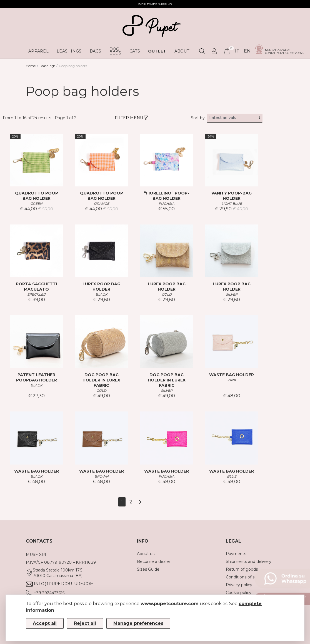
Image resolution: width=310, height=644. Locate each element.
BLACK (102, 294)
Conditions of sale (243, 577)
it (237, 51)
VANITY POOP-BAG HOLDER (232, 196)
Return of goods (242, 569)
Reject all (85, 623)
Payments (236, 554)
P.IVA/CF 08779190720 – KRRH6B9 (61, 562)
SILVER (232, 294)
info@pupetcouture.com (64, 584)
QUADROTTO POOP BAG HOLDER (37, 196)
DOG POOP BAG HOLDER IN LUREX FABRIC (101, 380)
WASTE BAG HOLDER (232, 375)
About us (146, 554)
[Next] (140, 502)
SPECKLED (37, 294)
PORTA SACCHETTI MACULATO (36, 287)
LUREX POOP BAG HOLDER (101, 287)
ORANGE (102, 204)
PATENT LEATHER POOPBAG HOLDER (37, 377)
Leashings (47, 66)
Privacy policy (239, 585)
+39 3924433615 (49, 593)
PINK (232, 380)
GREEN (36, 204)
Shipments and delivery (249, 561)
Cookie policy (239, 593)
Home (31, 66)
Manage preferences (138, 623)
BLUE (232, 476)
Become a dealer (154, 561)
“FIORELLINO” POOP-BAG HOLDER (167, 196)
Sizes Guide (148, 569)
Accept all (45, 623)
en (247, 51)
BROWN (102, 476)
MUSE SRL (37, 555)
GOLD (167, 294)
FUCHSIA (167, 204)
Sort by (198, 118)
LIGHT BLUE (232, 204)
